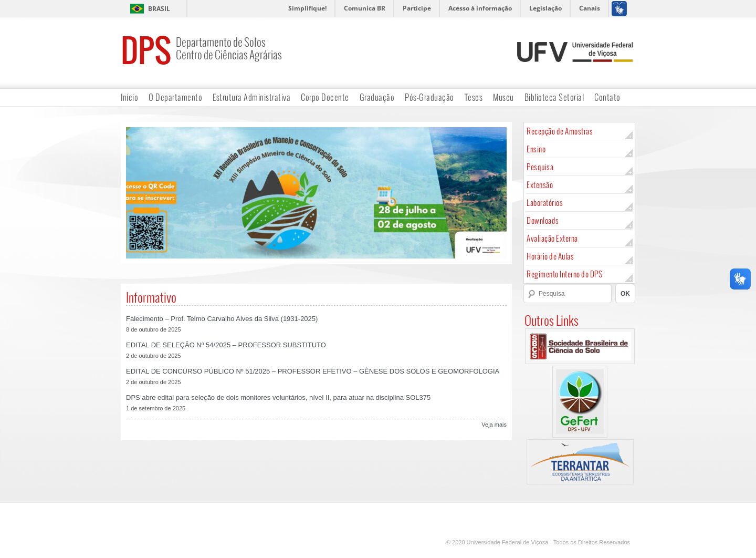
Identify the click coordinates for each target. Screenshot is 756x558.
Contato (607, 97)
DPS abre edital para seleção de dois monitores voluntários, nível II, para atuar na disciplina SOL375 (278, 397)
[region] (316, 193)
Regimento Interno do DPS (564, 274)
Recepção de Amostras (560, 131)
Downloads (543, 220)
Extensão (540, 185)
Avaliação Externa (552, 238)
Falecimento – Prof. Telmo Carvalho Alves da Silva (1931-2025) (222, 319)
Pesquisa (540, 167)
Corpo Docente (325, 97)
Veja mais (494, 425)
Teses (474, 97)
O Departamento (175, 97)
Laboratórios (545, 203)
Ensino (536, 149)
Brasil (159, 9)
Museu (503, 97)
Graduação (377, 97)
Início (129, 97)
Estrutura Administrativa (251, 97)
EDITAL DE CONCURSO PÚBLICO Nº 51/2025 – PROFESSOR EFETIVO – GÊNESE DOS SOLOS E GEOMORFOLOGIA (313, 371)
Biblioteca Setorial (554, 97)
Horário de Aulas (550, 256)
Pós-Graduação (429, 97)
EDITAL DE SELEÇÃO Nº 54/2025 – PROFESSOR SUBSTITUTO (226, 345)
